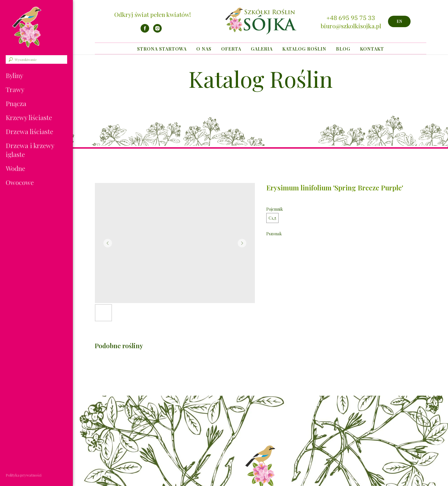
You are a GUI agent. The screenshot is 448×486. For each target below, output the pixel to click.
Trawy (15, 89)
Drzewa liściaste (29, 131)
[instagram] (157, 31)
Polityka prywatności (24, 475)
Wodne (15, 168)
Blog (343, 49)
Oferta (231, 49)
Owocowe (20, 182)
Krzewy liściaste (29, 117)
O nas (204, 49)
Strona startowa (162, 49)
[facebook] (145, 31)
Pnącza (16, 103)
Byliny (14, 75)
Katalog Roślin (304, 49)
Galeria (262, 49)
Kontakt (372, 49)
